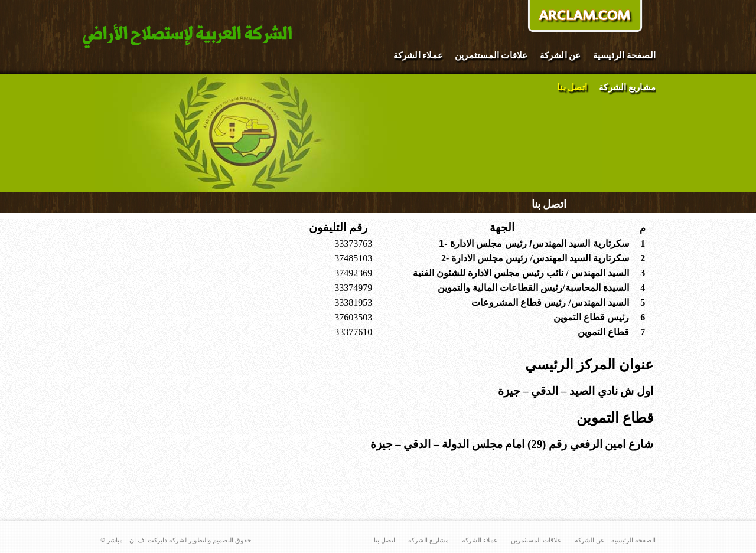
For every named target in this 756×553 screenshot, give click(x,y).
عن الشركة (561, 56)
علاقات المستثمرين (491, 56)
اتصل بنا (572, 88)
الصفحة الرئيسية (624, 56)
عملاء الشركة (418, 56)
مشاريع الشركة (627, 88)
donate (585, 17)
